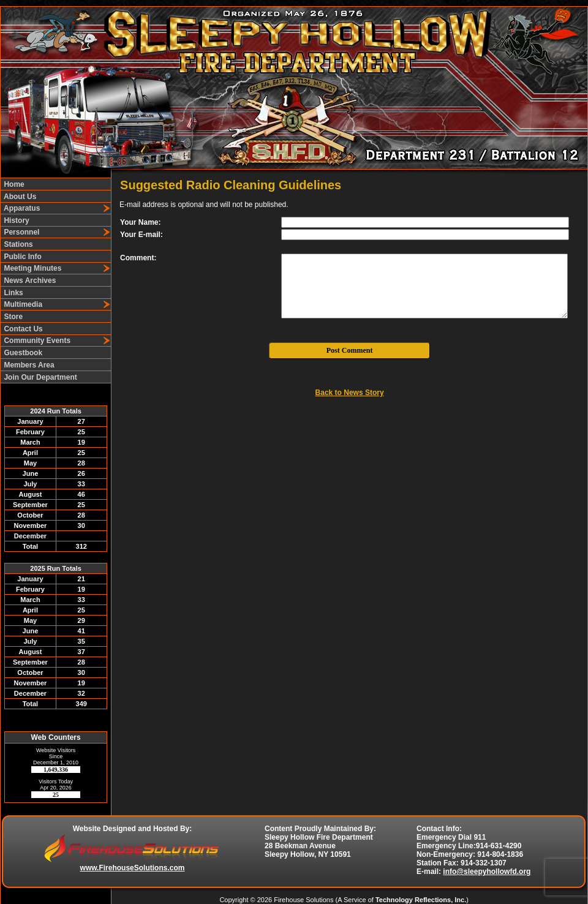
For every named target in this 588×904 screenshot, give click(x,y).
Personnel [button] (21, 232)
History (16, 220)
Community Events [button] (36, 341)
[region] (56, 281)
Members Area (28, 365)
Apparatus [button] (21, 208)
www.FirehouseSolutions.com (133, 868)
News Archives (29, 281)
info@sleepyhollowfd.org (487, 872)
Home (13, 184)
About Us (19, 197)
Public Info (22, 257)
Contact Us (22, 329)
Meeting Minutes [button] (32, 268)
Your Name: (140, 222)
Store (12, 317)
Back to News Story (350, 393)
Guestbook (22, 353)
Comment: (138, 258)
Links (13, 293)
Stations (17, 244)
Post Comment (350, 350)
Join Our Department (40, 377)
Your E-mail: (141, 235)
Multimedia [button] (22, 304)
